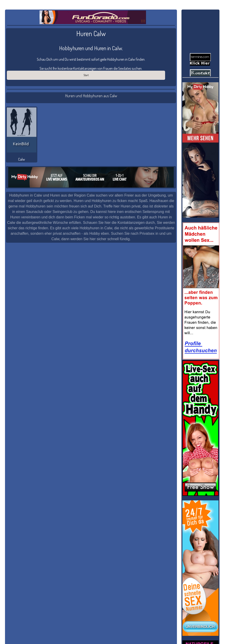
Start (86, 75)
